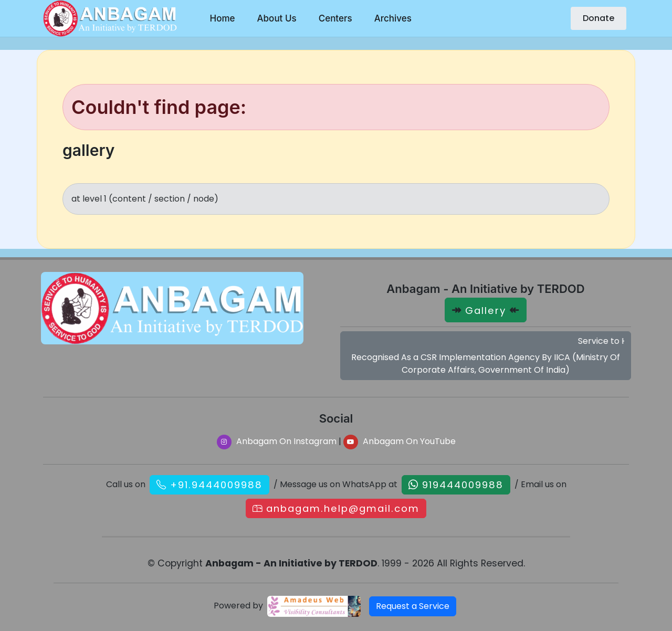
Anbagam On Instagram (277, 441)
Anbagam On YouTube (400, 441)
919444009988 (463, 485)
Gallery (486, 311)
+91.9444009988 (216, 485)
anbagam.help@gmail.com (343, 508)
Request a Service (413, 606)
